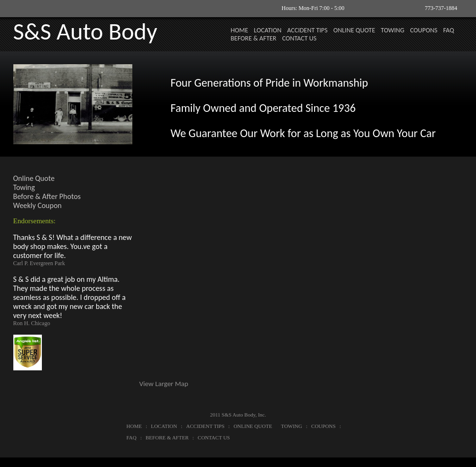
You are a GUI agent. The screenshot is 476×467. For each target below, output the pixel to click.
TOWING (392, 30)
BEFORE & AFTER (254, 38)
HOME (240, 30)
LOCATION (268, 30)
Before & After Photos (47, 196)
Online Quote (34, 178)
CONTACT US (299, 38)
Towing (24, 187)
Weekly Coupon (38, 205)
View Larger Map (164, 384)
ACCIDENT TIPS (307, 30)
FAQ (449, 30)
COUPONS (424, 30)
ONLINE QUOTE (354, 30)
